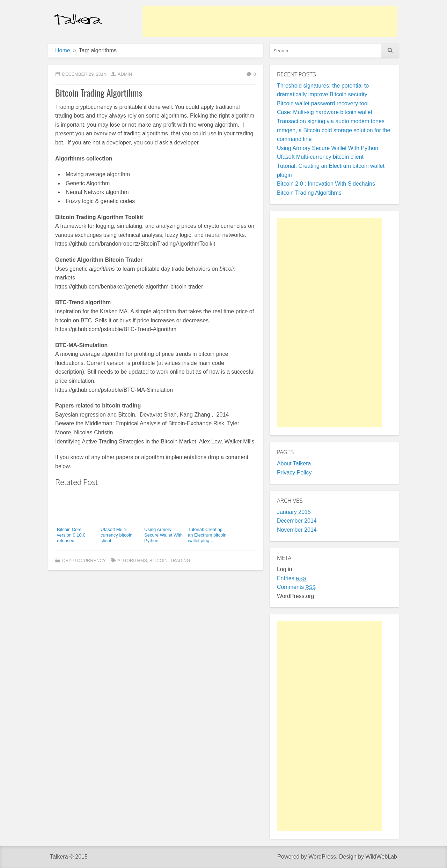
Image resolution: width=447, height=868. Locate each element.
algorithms (132, 560)
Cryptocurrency (84, 560)
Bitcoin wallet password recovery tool (323, 103)
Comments (296, 587)
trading (180, 560)
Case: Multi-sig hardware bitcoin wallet (325, 112)
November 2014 (297, 530)
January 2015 (294, 512)
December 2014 (297, 521)
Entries (292, 578)
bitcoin (159, 560)
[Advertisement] (270, 21)
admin (125, 74)
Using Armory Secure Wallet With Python (328, 148)
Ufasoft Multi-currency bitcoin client (320, 157)
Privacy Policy (294, 473)
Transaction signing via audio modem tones (331, 121)
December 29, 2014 (84, 74)
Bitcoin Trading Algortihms (99, 93)
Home (63, 50)
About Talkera (294, 463)
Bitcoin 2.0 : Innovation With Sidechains (326, 184)
